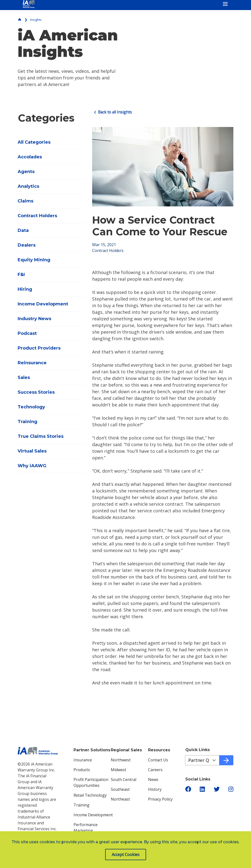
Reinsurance (32, 363)
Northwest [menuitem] (121, 760)
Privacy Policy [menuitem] (160, 799)
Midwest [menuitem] (119, 769)
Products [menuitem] (82, 769)
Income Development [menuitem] (93, 815)
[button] (188, 789)
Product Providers (39, 348)
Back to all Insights (113, 112)
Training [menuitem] (82, 805)
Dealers (27, 245)
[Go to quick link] (226, 760)
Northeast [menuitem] (120, 799)
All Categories (34, 142)
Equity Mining (34, 260)
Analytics (28, 186)
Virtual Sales (32, 451)
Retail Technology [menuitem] (90, 795)
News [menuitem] (153, 779)
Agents (26, 172)
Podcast (27, 333)
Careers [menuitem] (155, 769)
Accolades (30, 157)
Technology (31, 407)
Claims (25, 201)
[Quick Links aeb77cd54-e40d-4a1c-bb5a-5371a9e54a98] (202, 760)
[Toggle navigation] (225, 4)
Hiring (25, 289)
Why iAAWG (32, 466)
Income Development (43, 304)
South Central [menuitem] (124, 779)
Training (27, 422)
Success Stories (36, 392)
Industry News (34, 319)
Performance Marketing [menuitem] (86, 827)
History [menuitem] (155, 789)
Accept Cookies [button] (126, 855)
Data (23, 230)
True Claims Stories (41, 436)
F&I (21, 275)
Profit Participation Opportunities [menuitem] (91, 782)
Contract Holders (37, 216)
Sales (24, 377)
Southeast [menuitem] (120, 789)
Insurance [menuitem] (83, 760)
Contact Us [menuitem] (158, 760)
